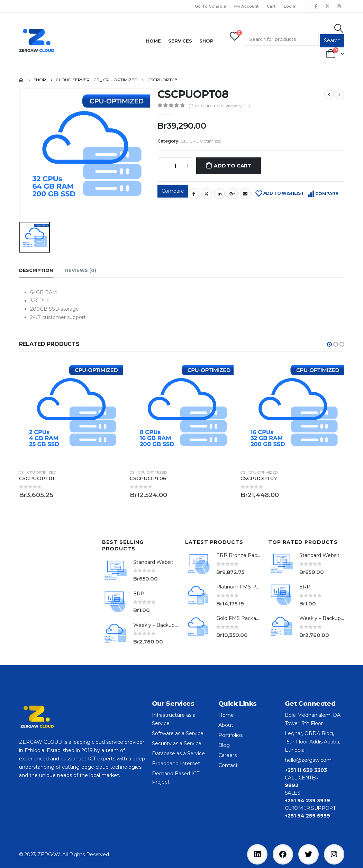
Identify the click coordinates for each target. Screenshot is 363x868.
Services (180, 41)
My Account (246, 6)
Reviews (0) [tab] (81, 270)
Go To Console (211, 6)
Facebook (194, 194)
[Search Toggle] (339, 28)
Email (245, 194)
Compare (173, 191)
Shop (206, 41)
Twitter (207, 194)
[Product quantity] (175, 166)
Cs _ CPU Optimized (201, 141)
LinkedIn (219, 194)
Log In (290, 6)
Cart (271, 6)
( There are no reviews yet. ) (219, 106)
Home (153, 41)
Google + (232, 194)
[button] (329, 344)
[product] (71, 412)
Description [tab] (36, 270)
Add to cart (233, 166)
